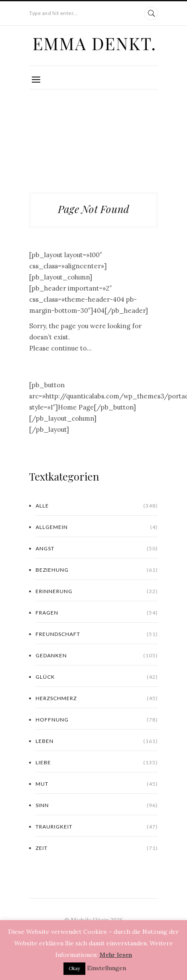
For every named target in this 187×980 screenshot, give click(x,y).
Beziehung (97, 570)
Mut (97, 784)
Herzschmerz (97, 698)
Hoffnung (97, 720)
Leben (97, 741)
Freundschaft (97, 634)
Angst (97, 549)
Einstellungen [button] (107, 968)
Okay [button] (74, 968)
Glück (97, 677)
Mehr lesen (116, 955)
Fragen (97, 613)
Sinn (97, 805)
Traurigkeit (97, 827)
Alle (97, 506)
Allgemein (97, 527)
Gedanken (97, 656)
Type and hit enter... (54, 13)
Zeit (97, 848)
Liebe (97, 763)
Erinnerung (97, 591)
